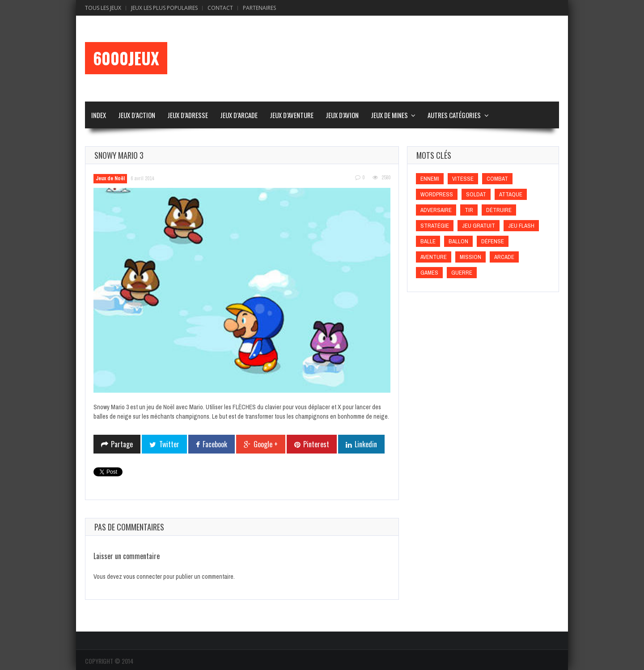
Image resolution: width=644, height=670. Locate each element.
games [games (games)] (429, 273)
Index (99, 115)
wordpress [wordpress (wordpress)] (437, 194)
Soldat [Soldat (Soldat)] (476, 194)
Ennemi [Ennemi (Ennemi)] (430, 179)
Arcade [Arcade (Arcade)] (504, 257)
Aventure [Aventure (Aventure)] (434, 257)
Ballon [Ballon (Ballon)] (458, 241)
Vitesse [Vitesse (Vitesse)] (463, 179)
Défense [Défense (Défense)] (493, 241)
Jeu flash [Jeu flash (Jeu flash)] (521, 226)
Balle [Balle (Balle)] (428, 241)
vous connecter (143, 577)
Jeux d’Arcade (239, 115)
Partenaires (259, 8)
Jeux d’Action (137, 115)
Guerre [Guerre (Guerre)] (462, 273)
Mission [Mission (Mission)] (470, 257)
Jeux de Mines (389, 115)
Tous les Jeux (103, 8)
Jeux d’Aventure (292, 115)
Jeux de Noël (110, 178)
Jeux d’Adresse (188, 115)
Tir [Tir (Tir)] (469, 210)
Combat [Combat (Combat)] (497, 179)
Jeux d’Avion (342, 115)
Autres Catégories (454, 115)
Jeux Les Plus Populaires (164, 8)
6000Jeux (126, 58)
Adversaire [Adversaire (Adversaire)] (436, 210)
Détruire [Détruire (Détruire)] (499, 210)
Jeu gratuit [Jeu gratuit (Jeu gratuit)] (479, 226)
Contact (220, 8)
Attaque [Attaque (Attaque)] (511, 194)
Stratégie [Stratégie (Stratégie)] (435, 226)
